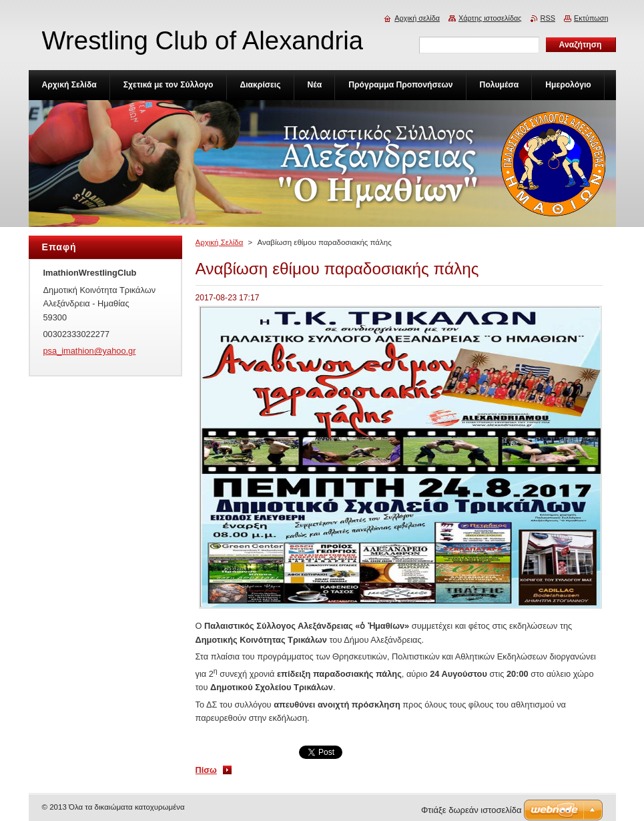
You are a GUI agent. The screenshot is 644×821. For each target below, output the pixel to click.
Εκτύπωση (591, 18)
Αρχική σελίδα (417, 18)
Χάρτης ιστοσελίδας (490, 18)
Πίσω (206, 770)
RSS (548, 18)
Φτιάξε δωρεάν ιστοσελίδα (471, 810)
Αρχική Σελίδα (220, 242)
